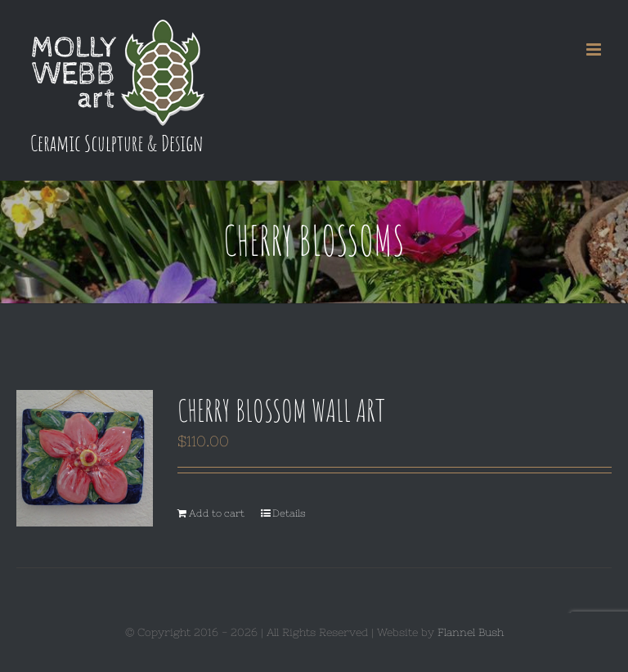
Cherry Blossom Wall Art (281, 410)
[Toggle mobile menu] (595, 49)
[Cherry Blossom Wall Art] (85, 458)
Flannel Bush (471, 632)
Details (289, 513)
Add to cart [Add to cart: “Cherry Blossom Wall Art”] (217, 513)
